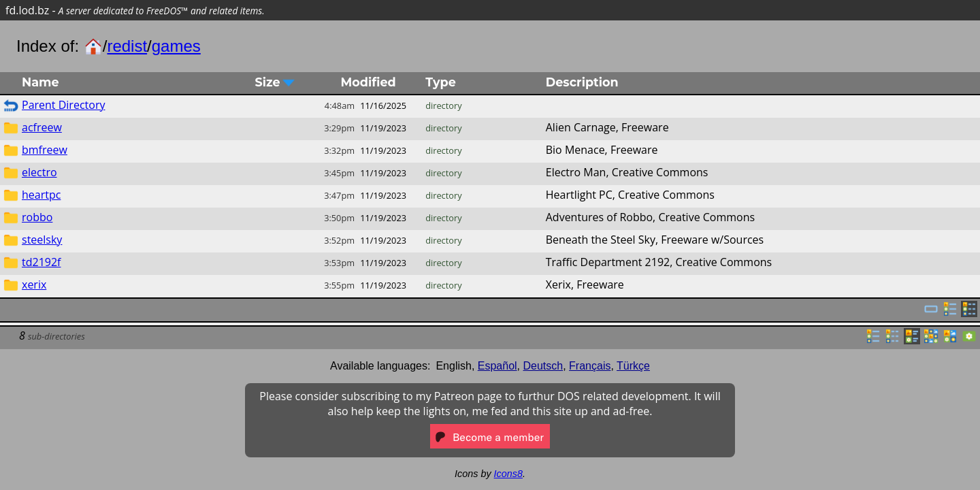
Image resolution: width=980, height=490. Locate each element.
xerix (34, 284)
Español (497, 366)
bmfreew (45, 150)
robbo (37, 217)
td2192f (41, 262)
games (176, 46)
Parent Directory (63, 105)
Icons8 (508, 474)
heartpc (41, 195)
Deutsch (543, 366)
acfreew (42, 127)
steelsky (42, 240)
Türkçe (633, 366)
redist (127, 46)
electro (39, 172)
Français (590, 366)
